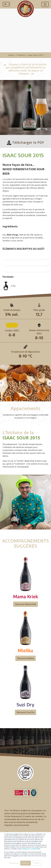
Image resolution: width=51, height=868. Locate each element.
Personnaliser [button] (14, 863)
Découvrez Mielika (25, 658)
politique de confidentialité (31, 849)
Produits (21, 55)
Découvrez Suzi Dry (25, 712)
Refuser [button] (37, 863)
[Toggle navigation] (45, 4)
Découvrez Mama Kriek (25, 604)
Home (11, 55)
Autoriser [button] (26, 863)
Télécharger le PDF (26, 142)
